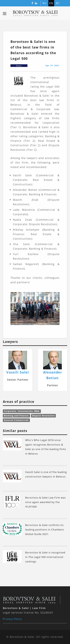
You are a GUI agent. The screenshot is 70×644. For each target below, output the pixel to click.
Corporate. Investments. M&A (22, 411)
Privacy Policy (12, 619)
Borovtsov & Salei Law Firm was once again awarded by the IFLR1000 (45, 502)
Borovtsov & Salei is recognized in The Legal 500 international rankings (45, 557)
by (58, 3)
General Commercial (16, 420)
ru (45, 3)
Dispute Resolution (43, 416)
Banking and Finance (16, 416)
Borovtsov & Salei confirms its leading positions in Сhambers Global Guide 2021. (45, 530)
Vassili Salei (18, 372)
